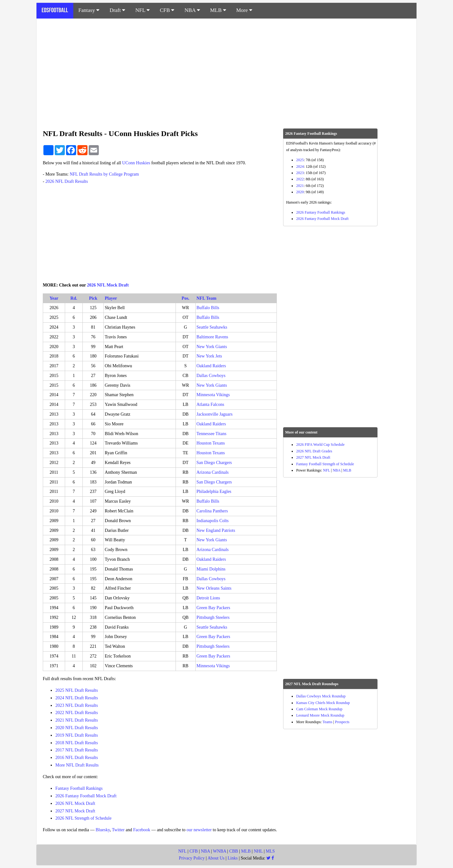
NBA (192, 10)
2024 (300, 167)
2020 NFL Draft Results (77, 728)
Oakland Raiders (211, 366)
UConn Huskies (136, 163)
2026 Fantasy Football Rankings (321, 212)
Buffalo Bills (208, 308)
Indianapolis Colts (213, 521)
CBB (234, 851)
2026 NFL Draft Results (67, 181)
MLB (218, 10)
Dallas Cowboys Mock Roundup (321, 696)
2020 (300, 192)
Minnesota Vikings (213, 395)
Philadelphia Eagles (214, 491)
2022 (300, 179)
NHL (258, 851)
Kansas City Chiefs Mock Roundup (323, 703)
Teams (327, 722)
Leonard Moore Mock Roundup (320, 715)
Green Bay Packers (213, 608)
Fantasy (89, 10)
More (244, 10)
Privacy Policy (192, 858)
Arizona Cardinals (213, 472)
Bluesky (103, 830)
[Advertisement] (226, 70)
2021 (300, 186)
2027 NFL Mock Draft (75, 811)
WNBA (220, 851)
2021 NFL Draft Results (77, 720)
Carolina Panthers (212, 511)
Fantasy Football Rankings (79, 788)
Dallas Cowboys (211, 376)
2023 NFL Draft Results (77, 705)
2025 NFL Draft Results (77, 690)
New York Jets (209, 356)
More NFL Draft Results (77, 765)
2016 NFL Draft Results (77, 758)
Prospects (342, 722)
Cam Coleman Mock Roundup (319, 709)
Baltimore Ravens (213, 337)
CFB (167, 10)
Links (233, 858)
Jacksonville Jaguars (215, 414)
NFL (143, 10)
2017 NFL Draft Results (77, 750)
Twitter (118, 830)
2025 (300, 160)
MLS (270, 851)
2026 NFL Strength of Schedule (83, 818)
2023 (300, 173)
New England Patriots (216, 530)
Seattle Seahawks (212, 327)
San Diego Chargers (214, 463)
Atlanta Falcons (210, 404)
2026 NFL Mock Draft (108, 285)
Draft (117, 10)
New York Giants (212, 347)
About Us (216, 858)
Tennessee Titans (212, 434)
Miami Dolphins (211, 569)
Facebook (142, 830)
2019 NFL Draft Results (77, 735)
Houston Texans (211, 443)
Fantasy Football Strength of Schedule (325, 464)
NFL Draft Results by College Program (104, 174)
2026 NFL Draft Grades (314, 451)
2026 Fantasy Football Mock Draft (86, 796)
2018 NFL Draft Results (77, 743)
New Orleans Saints (214, 588)
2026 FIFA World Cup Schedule (320, 445)
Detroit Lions (208, 598)
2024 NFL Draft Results (77, 698)
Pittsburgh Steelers (213, 617)
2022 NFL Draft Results (77, 713)
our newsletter (199, 830)
